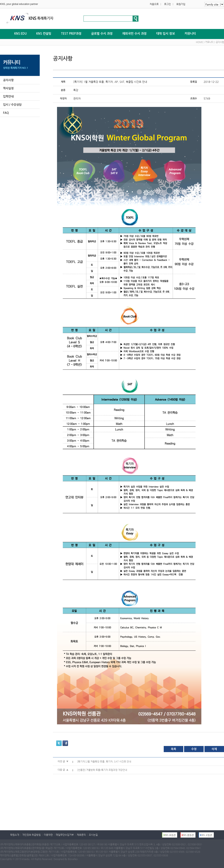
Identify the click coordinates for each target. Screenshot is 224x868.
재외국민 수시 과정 (134, 34)
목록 (173, 749)
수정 (194, 749)
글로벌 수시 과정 (102, 34)
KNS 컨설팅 (44, 34)
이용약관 (48, 835)
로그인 (167, 4)
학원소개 (15, 835)
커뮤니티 (190, 34)
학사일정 (8, 88)
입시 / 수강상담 (12, 105)
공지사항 (8, 80)
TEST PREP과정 (71, 34)
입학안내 (8, 97)
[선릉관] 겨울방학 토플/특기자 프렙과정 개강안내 (102, 770)
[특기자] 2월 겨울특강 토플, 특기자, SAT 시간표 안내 (104, 761)
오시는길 (93, 835)
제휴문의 (81, 835)
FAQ (6, 113)
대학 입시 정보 (166, 34)
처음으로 (154, 4)
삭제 (214, 749)
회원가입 (181, 4)
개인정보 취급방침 (31, 835)
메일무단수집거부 (65, 835)
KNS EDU (20, 34)
